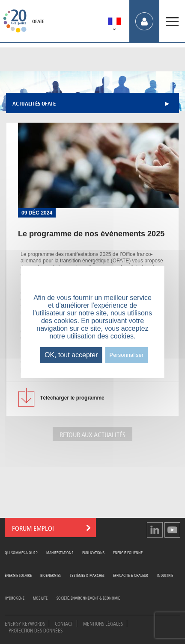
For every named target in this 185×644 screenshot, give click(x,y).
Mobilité (40, 598)
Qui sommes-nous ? (21, 552)
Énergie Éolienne (128, 552)
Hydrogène (15, 598)
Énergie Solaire (18, 575)
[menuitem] (114, 23)
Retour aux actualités (92, 434)
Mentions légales (103, 623)
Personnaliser (127, 355)
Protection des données (36, 630)
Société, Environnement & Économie (88, 598)
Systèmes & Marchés (87, 575)
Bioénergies (51, 575)
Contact (64, 623)
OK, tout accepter (71, 355)
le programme (72, 398)
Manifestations (60, 552)
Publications (93, 552)
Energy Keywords (25, 623)
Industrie (165, 575)
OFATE (38, 21)
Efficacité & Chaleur (131, 575)
